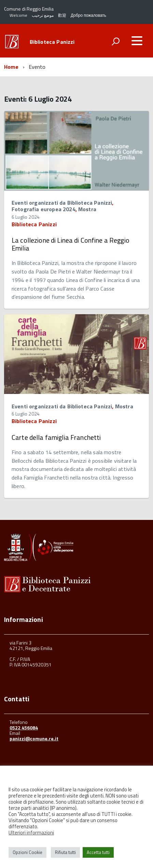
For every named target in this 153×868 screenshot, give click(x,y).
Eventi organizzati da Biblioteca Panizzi (62, 203)
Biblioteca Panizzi (52, 42)
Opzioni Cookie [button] (27, 852)
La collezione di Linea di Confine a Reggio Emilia (71, 244)
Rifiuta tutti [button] (65, 852)
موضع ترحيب (43, 15)
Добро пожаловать (88, 15)
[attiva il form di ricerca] (115, 41)
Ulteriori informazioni (31, 833)
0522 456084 (24, 727)
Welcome (18, 15)
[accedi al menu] (137, 41)
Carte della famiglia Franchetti (56, 437)
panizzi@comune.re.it (34, 738)
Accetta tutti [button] (98, 852)
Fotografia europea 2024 (44, 209)
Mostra (87, 209)
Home (11, 67)
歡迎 (62, 15)
